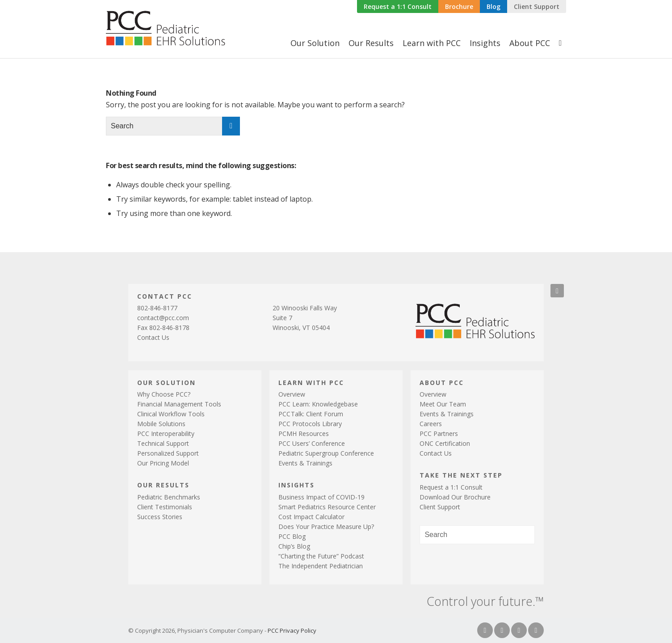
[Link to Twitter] (502, 630)
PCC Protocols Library (310, 424)
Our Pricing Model (163, 463)
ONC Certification (445, 443)
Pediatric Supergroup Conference (326, 453)
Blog (493, 6)
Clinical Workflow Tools (171, 414)
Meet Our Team (443, 404)
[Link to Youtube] (536, 630)
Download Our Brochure (455, 497)
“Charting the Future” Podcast (321, 556)
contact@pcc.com (163, 318)
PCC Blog (292, 536)
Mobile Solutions (161, 424)
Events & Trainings (305, 463)
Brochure (459, 6)
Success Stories (160, 517)
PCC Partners (439, 434)
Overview (292, 394)
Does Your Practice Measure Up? (326, 527)
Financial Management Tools (179, 404)
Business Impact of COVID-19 (321, 497)
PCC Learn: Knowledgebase (318, 404)
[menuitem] (398, 7)
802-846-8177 (157, 308)
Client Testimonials (165, 507)
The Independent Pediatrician (321, 566)
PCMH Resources (304, 434)
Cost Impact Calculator (311, 517)
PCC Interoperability (166, 434)
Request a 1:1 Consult (398, 6)
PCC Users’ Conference (312, 443)
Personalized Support (168, 453)
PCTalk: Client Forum (311, 414)
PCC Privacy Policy (292, 630)
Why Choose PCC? (164, 394)
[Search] (560, 43)
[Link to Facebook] (485, 630)
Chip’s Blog (294, 546)
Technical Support (163, 443)
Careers (431, 424)
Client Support (537, 6)
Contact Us (153, 337)
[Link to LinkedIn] (519, 630)
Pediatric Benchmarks (169, 497)
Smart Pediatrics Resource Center (327, 507)
